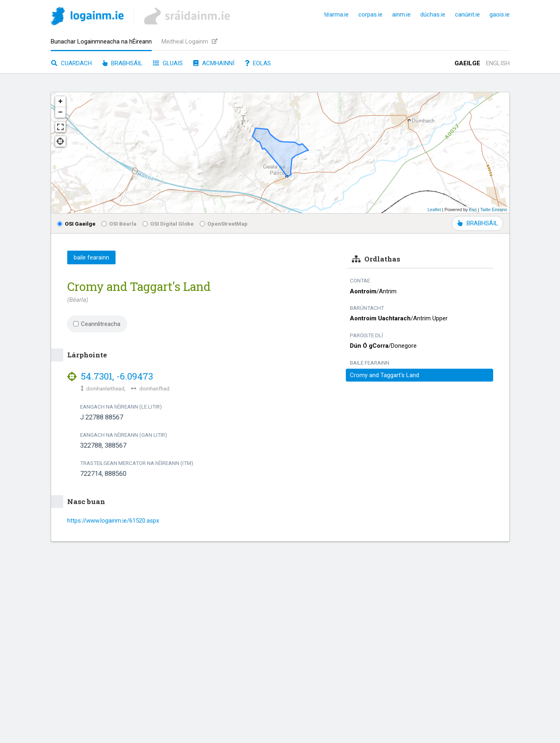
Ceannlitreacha (97, 324)
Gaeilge (467, 63)
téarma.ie (336, 15)
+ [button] (61, 102)
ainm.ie (401, 15)
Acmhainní (214, 63)
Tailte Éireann (494, 210)
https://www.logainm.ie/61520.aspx (113, 521)
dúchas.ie (433, 15)
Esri (473, 210)
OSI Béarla (119, 224)
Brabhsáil (122, 63)
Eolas (258, 63)
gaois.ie (500, 15)
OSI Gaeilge (76, 224)
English (498, 63)
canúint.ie (467, 15)
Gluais (168, 63)
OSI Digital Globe (168, 224)
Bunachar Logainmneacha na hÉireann (101, 42)
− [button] (61, 112)
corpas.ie (370, 15)
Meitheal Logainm (189, 42)
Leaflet (434, 210)
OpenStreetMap (224, 224)
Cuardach (71, 63)
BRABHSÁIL (477, 223)
